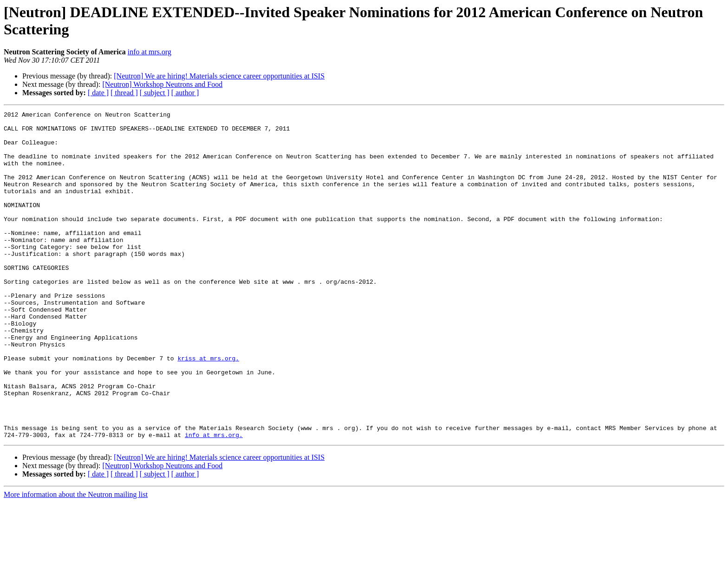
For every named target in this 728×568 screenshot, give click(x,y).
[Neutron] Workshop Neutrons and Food (162, 84)
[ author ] (185, 93)
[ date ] (98, 93)
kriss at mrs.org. (208, 408)
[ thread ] (124, 93)
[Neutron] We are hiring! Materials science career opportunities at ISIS (219, 76)
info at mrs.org (149, 52)
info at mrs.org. (214, 500)
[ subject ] (155, 93)
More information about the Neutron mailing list (76, 560)
